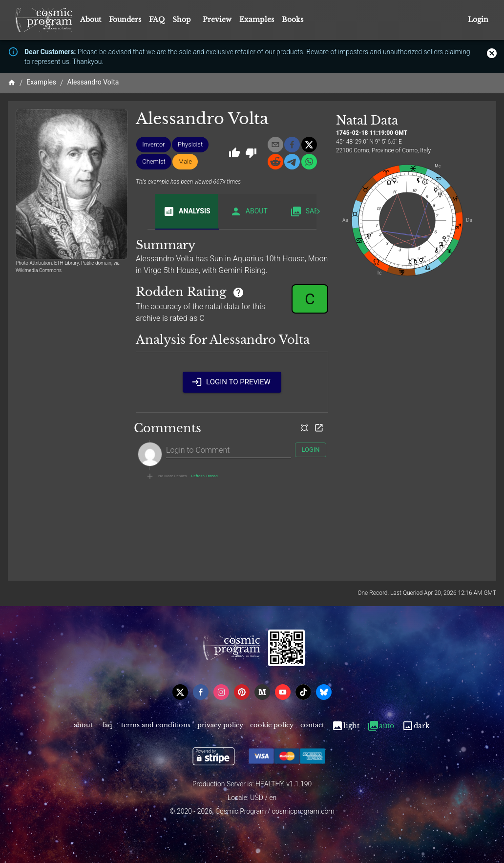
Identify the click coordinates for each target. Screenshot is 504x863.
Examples (257, 20)
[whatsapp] (309, 162)
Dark (416, 726)
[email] (275, 145)
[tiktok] (303, 692)
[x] (309, 145)
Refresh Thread (205, 476)
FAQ (157, 20)
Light (346, 726)
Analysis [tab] (187, 211)
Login (478, 20)
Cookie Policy (272, 726)
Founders (125, 20)
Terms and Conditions (156, 726)
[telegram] (292, 162)
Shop (182, 20)
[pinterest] (242, 692)
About (91, 20)
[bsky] (324, 692)
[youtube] (283, 692)
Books (293, 20)
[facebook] (292, 145)
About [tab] (249, 211)
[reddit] (275, 162)
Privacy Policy (220, 726)
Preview (217, 20)
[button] (153, 145)
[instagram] (221, 692)
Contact (312, 726)
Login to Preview (232, 382)
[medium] (262, 692)
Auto (381, 726)
